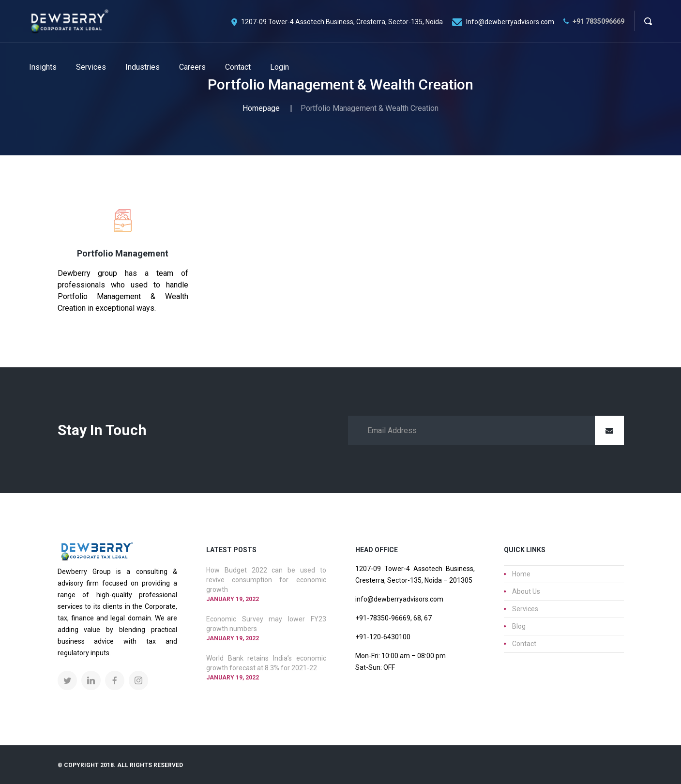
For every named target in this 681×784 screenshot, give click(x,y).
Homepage (261, 108)
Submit (609, 430)
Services (525, 609)
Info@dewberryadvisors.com (510, 22)
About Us (526, 591)
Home (521, 574)
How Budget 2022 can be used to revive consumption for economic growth (266, 580)
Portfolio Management (123, 253)
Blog (519, 626)
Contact (524, 644)
